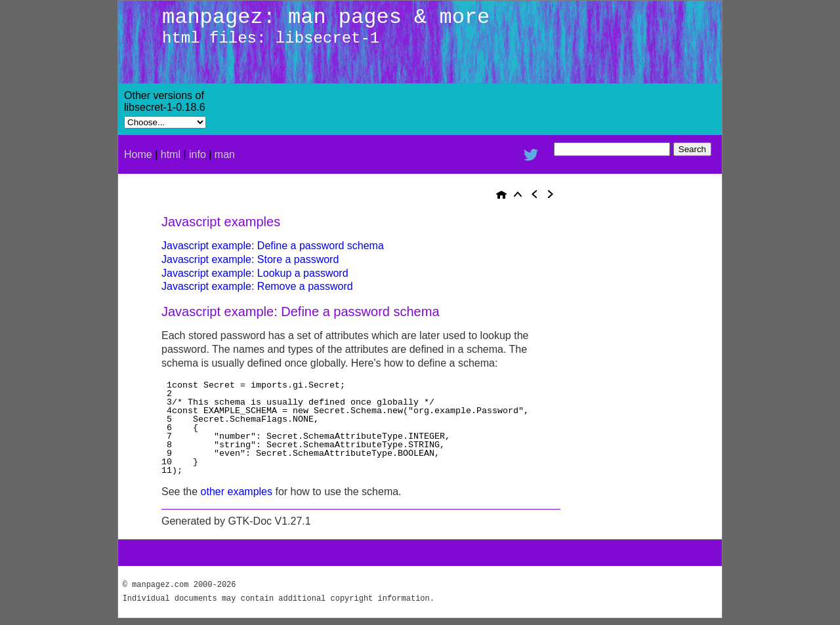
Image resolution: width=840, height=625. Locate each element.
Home (138, 154)
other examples (237, 492)
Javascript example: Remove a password (257, 286)
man (225, 154)
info (198, 154)
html (171, 154)
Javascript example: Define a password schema (273, 246)
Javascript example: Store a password (250, 259)
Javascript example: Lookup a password (255, 273)
